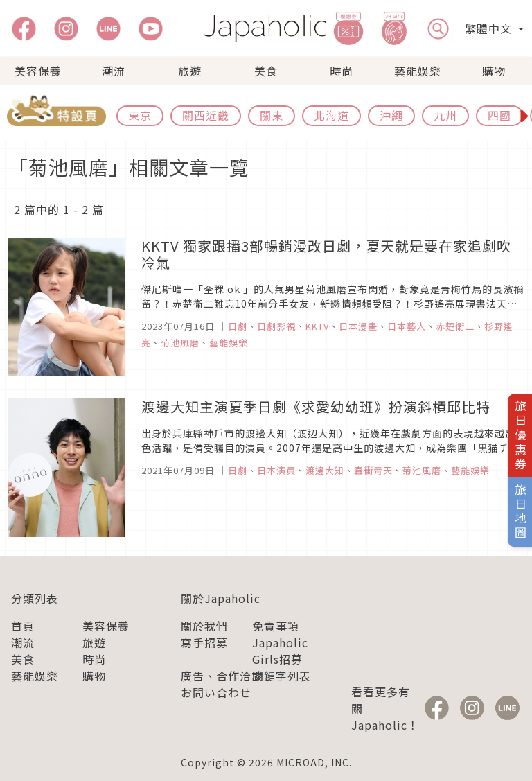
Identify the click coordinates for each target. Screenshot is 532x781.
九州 (445, 115)
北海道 (331, 115)
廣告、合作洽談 (222, 676)
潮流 (114, 71)
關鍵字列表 (282, 676)
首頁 (23, 626)
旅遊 (190, 71)
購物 (494, 71)
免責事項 (276, 626)
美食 (266, 71)
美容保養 (38, 71)
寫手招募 (204, 642)
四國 (499, 115)
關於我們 (204, 626)
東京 (140, 115)
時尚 (342, 71)
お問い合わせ (216, 692)
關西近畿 (206, 115)
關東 (272, 115)
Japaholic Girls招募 (280, 651)
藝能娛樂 (418, 71)
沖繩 (391, 115)
